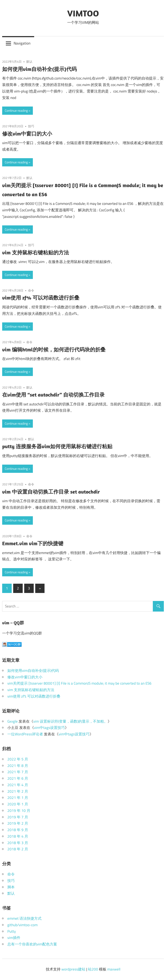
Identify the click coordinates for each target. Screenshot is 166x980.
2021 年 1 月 (18, 798)
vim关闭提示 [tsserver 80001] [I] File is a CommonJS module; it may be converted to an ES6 (79, 683)
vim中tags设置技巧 (49, 728)
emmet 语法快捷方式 (24, 918)
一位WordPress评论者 (25, 734)
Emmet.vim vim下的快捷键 (33, 543)
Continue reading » (18, 111)
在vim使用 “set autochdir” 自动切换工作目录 (53, 395)
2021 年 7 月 (18, 772)
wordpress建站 (73, 969)
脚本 (11, 887)
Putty (12, 931)
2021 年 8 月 (18, 766)
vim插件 (14, 938)
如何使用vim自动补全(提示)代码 (39, 69)
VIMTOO (83, 13)
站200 (93, 969)
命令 (31, 290)
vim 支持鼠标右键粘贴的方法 (36, 252)
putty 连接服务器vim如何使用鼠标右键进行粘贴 (57, 446)
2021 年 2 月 (18, 791)
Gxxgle (13, 721)
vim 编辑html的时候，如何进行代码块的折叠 (54, 349)
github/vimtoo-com (22, 925)
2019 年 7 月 (18, 817)
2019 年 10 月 (19, 811)
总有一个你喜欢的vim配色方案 (32, 944)
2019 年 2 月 (18, 823)
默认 (29, 61)
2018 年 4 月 (18, 836)
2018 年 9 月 (18, 830)
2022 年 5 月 (18, 759)
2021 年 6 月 (18, 778)
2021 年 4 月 (18, 785)
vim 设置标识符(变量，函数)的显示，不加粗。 (70, 721)
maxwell (114, 969)
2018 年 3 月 (18, 843)
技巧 (31, 126)
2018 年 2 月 (18, 849)
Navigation (22, 43)
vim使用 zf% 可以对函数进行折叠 (41, 298)
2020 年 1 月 (18, 804)
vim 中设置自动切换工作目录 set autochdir (51, 492)
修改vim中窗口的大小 (27, 134)
